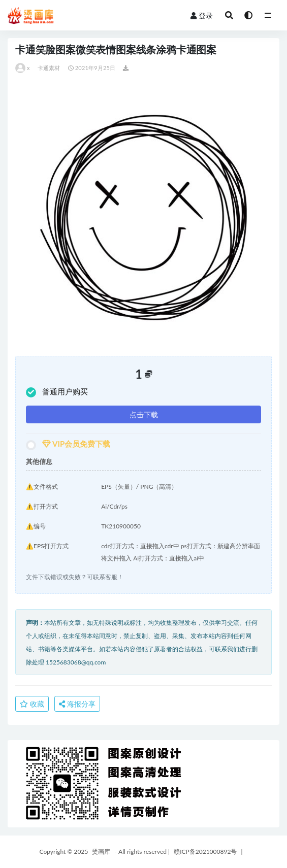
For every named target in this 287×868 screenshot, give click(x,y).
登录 (202, 15)
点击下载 (144, 414)
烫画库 (101, 852)
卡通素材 (49, 68)
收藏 (32, 704)
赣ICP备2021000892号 (205, 852)
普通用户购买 (57, 392)
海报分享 (77, 704)
